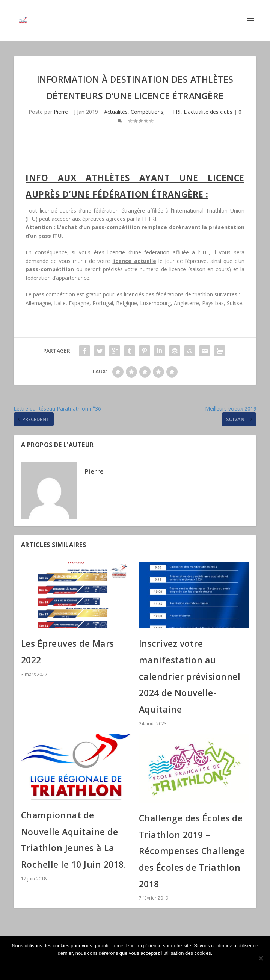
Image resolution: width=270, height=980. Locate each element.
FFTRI (173, 112)
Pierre (61, 112)
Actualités (116, 112)
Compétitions (147, 112)
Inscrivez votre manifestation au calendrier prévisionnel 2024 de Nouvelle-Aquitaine (190, 676)
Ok (135, 966)
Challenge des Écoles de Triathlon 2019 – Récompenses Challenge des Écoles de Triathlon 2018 (192, 851)
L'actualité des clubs (208, 112)
